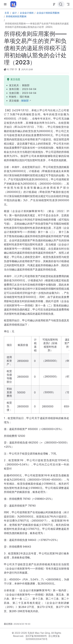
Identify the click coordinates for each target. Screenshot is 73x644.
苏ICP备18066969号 (36, 636)
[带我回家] (14, 4)
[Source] (54, 4)
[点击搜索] (61, 4)
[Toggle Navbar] (68, 4)
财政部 (25, 101)
